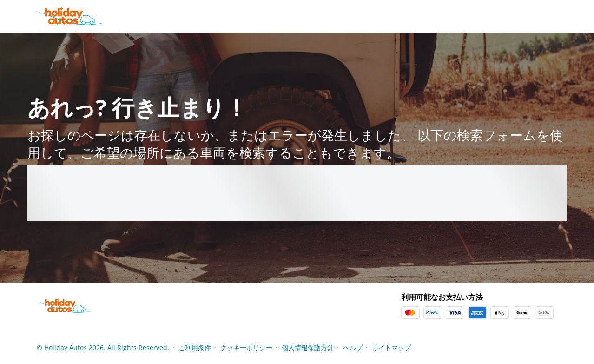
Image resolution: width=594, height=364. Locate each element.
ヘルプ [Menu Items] (353, 347)
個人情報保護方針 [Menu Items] (308, 347)
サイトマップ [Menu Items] (391, 347)
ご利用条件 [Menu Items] (195, 347)
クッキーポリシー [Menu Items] (246, 347)
